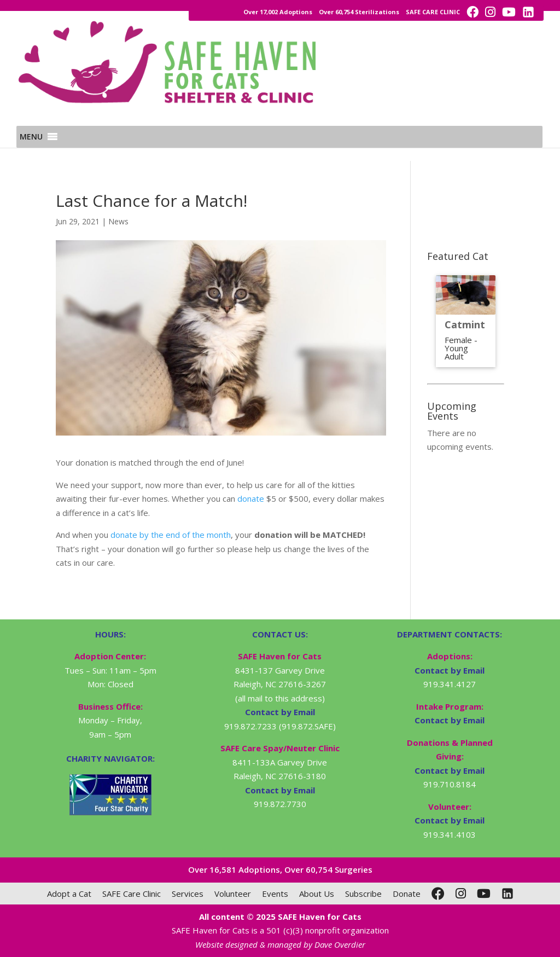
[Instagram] (461, 894)
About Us (317, 894)
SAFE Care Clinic (132, 894)
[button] (31, 150)
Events (275, 894)
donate (251, 498)
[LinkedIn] (507, 894)
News (118, 221)
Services (188, 894)
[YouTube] (484, 894)
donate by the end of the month (171, 535)
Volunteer (233, 894)
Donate (407, 894)
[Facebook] (438, 894)
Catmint (465, 324)
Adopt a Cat (69, 894)
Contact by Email (450, 670)
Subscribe (363, 894)
